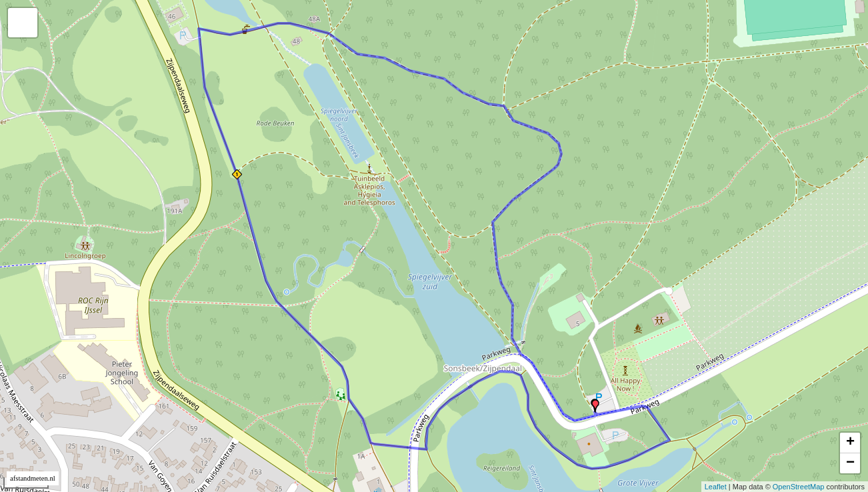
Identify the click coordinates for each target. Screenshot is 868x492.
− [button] (850, 463)
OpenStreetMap (799, 487)
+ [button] (850, 443)
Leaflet (716, 487)
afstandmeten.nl (33, 478)
